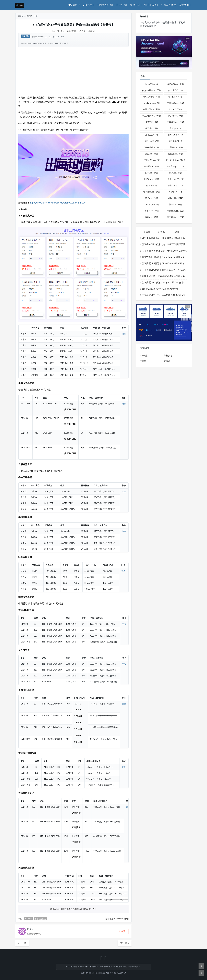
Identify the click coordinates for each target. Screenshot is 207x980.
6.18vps (28, 919)
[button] (122, 931)
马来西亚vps (176, 211)
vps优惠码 (74, 5)
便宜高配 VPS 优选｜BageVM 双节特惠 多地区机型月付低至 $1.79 (164, 282)
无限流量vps (176, 166)
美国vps (176, 192)
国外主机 (176, 141)
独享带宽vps (152, 192)
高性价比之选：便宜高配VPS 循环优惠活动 (162, 276)
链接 (124, 334)
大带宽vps (176, 147)
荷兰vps (152, 198)
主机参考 (168, 356)
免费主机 (152, 122)
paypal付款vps (152, 90)
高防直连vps (176, 217)
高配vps (152, 217)
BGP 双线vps (175, 84)
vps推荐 (88, 5)
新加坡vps (152, 166)
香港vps (152, 211)
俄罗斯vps (176, 116)
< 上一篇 (22, 943)
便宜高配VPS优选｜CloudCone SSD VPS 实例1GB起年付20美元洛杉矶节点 (164, 263)
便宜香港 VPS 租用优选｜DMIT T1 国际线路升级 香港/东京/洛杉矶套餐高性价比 (164, 244)
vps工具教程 (169, 5)
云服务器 (176, 109)
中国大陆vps (152, 109)
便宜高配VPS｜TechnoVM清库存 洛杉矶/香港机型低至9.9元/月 (164, 295)
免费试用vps (176, 122)
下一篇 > (125, 943)
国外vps (121, 5)
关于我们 (184, 5)
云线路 (167, 361)
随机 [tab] (176, 232)
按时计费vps (152, 160)
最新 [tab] (147, 232)
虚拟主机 (135, 5)
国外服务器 (152, 147)
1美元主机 (152, 84)
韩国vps (176, 204)
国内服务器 (176, 135)
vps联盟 (144, 356)
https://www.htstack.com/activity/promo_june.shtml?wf (58, 203)
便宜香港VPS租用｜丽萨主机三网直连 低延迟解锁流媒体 (164, 270)
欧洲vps (176, 173)
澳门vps (152, 185)
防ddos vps (152, 204)
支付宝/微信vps (176, 160)
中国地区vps (104, 5)
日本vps (152, 173)
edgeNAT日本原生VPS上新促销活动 (159, 289)
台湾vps (176, 128)
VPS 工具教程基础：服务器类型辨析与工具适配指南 (164, 238)
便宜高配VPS (152, 116)
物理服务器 (151, 5)
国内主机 (152, 135)
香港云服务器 (40, 919)
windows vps (152, 103)
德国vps (152, 154)
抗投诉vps (176, 154)
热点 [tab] (162, 232)
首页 (20, 16)
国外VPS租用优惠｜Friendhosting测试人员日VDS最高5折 (164, 257)
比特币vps (152, 179)
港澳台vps (176, 179)
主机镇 (143, 361)
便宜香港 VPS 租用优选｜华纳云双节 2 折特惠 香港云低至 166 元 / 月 (164, 251)
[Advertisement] (73, 71)
